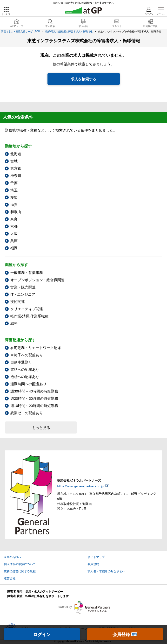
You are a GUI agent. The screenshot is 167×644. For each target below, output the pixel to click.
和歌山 (16, 212)
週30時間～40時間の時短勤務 (34, 391)
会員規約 (93, 564)
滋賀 (14, 205)
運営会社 (10, 578)
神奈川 (16, 176)
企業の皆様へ (13, 557)
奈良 (14, 219)
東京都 (16, 168)
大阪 (14, 234)
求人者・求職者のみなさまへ (106, 571)
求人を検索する (83, 79)
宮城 (14, 161)
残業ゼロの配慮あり (27, 413)
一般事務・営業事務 (27, 273)
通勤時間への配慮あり (28, 384)
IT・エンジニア (23, 294)
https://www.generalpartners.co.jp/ (81, 486)
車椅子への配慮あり (27, 355)
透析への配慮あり (25, 377)
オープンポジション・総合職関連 (37, 280)
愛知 (14, 197)
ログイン (42, 635)
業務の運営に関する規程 (20, 571)
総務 (14, 323)
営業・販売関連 (23, 287)
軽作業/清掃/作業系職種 (29, 316)
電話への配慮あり (25, 369)
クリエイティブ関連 (27, 309)
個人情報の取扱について (20, 564)
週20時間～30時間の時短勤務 (34, 398)
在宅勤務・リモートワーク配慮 (36, 348)
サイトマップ (96, 557)
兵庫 (14, 241)
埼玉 (14, 190)
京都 (14, 226)
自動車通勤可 (21, 362)
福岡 (14, 248)
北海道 (16, 154)
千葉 (14, 183)
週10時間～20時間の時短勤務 (34, 406)
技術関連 (18, 302)
